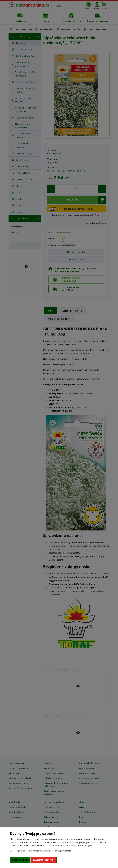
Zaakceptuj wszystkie (44, 860)
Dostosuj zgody (20, 860)
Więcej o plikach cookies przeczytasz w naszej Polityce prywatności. (41, 851)
